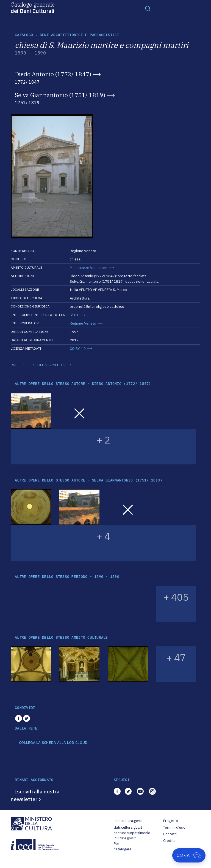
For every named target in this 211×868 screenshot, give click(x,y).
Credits (169, 841)
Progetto (171, 821)
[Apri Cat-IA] (189, 855)
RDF (14, 365)
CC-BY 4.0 (78, 349)
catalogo (24, 35)
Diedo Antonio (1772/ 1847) (53, 74)
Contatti (170, 834)
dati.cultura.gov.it (128, 827)
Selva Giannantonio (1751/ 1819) (60, 95)
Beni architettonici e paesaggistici (80, 35)
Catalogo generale (33, 7)
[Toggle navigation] (148, 8)
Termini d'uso (174, 827)
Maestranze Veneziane (89, 268)
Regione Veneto (83, 323)
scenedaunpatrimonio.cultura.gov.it (132, 836)
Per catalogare (123, 846)
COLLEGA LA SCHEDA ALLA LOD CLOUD (53, 743)
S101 (74, 315)
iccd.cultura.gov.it (128, 821)
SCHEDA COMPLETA (49, 365)
